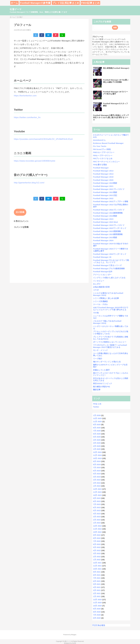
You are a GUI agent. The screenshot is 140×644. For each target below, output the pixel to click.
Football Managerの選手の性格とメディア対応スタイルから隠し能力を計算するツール (111, 117)
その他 (96, 313)
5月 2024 (97, 474)
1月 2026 (97, 415)
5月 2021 (97, 584)
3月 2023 (97, 517)
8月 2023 (97, 501)
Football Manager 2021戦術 (105, 192)
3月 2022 (97, 553)
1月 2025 (97, 449)
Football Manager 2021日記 (105, 195)
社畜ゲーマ (16, 9)
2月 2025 (97, 446)
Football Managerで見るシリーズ (107, 265)
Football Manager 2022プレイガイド (109, 210)
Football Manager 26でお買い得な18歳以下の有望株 (116, 81)
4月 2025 (97, 440)
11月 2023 (97, 492)
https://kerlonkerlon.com (25, 96)
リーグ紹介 (98, 359)
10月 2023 (97, 495)
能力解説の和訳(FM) (102, 387)
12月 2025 (97, 418)
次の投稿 (20, 212)
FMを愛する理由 (100, 165)
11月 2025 (97, 421)
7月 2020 (97, 615)
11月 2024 (97, 455)
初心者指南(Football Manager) (116, 68)
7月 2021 (97, 578)
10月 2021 (97, 569)
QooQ (74, 643)
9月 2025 (97, 424)
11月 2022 (97, 529)
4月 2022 (97, 550)
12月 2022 (97, 526)
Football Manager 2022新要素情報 (108, 213)
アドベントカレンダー (102, 275)
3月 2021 (97, 590)
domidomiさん (99, 140)
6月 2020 (97, 618)
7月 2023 (97, 504)
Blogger (74, 635)
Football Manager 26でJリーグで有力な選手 (115, 93)
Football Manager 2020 (103, 180)
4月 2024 (97, 477)
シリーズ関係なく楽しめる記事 (106, 298)
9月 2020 (97, 609)
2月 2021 (97, 593)
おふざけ (97, 284)
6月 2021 (97, 581)
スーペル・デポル (100, 304)
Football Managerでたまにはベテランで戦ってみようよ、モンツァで (111, 261)
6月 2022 (97, 544)
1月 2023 (97, 523)
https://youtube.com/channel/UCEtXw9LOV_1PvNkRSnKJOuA (43, 139)
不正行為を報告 (99, 625)
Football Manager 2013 (103, 171)
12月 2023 (97, 489)
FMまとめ (97, 404)
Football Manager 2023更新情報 (107, 231)
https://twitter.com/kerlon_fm (27, 117)
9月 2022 (97, 535)
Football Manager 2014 (103, 174)
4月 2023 (97, 514)
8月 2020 (97, 612)
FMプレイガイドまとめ (103, 158)
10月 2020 (97, 606)
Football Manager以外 (103, 272)
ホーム (14, 3)
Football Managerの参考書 (35, 3)
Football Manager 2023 (103, 219)
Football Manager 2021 (103, 186)
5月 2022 (97, 547)
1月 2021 (97, 596)
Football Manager (101, 168)
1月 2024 (97, 486)
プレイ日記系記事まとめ (66, 3)
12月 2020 (97, 600)
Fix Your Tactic (100, 146)
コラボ (96, 290)
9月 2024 (97, 461)
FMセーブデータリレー (103, 155)
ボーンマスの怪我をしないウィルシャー (110, 342)
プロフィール (98, 37)
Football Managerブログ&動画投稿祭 (109, 268)
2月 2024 (97, 483)
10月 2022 (97, 532)
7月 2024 (97, 467)
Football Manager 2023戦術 (105, 237)
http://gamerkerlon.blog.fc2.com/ (29, 183)
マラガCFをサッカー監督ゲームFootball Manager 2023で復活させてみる (110, 346)
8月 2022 (97, 538)
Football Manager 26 (102, 257)
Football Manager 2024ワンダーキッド (110, 254)
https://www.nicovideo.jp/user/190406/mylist (34, 161)
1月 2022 (97, 560)
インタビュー (99, 281)
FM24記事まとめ (90, 3)
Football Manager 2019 (103, 177)
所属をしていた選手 (101, 370)
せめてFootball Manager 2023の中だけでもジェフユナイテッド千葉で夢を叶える (111, 309)
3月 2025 (97, 443)
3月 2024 (97, 480)
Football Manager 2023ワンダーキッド (110, 228)
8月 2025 (97, 428)
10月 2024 (97, 458)
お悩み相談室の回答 (101, 287)
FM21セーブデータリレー (104, 152)
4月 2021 (97, 587)
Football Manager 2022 (103, 198)
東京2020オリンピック (103, 383)
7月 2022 (97, 541)
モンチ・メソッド (100, 350)
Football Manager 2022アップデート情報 (111, 201)
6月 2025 (97, 434)
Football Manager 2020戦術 (105, 183)
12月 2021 (97, 563)
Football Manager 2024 (103, 240)
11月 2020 (97, 603)
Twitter (96, 407)
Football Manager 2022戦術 (105, 216)
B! (49, 35)
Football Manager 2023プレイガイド (109, 225)
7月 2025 (97, 431)
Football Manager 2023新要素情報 (108, 234)
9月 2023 (97, 498)
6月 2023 (97, 507)
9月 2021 (97, 572)
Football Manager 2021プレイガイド (109, 189)
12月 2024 (97, 452)
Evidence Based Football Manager (108, 143)
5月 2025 (97, 437)
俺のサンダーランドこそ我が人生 (107, 362)
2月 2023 (97, 520)
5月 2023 (97, 510)
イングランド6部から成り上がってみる (109, 278)
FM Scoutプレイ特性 (102, 149)
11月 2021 (97, 566)
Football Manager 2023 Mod (105, 222)
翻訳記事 (97, 390)
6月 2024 (97, 471)
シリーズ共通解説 (100, 301)
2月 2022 (97, 557)
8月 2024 (97, 464)
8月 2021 (97, 575)
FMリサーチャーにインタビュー (106, 162)
